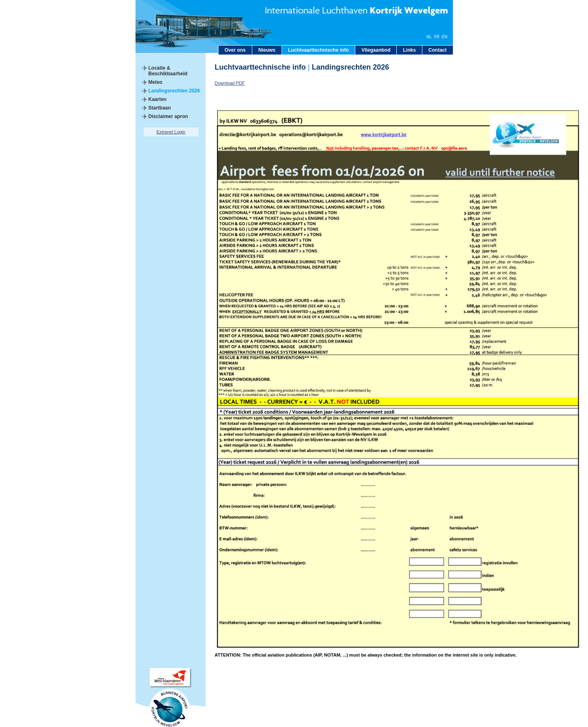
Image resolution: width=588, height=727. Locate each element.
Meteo (156, 82)
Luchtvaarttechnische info (318, 50)
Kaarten (158, 99)
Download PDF (230, 83)
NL (429, 37)
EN (445, 37)
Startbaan (160, 108)
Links (409, 50)
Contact (438, 50)
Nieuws (267, 50)
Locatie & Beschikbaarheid (168, 71)
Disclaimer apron (168, 116)
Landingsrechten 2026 (174, 91)
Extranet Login (171, 132)
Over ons (235, 50)
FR (437, 37)
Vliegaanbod (376, 50)
